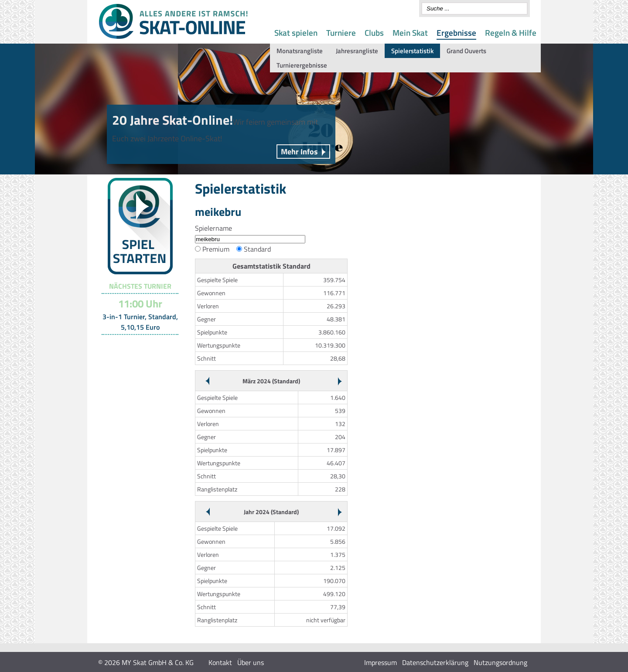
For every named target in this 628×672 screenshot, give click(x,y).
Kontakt (220, 662)
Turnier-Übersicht (136, 346)
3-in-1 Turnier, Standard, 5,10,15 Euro (140, 322)
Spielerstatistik (412, 51)
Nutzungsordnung (500, 662)
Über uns (251, 662)
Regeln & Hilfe (511, 32)
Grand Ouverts (466, 51)
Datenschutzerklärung (435, 662)
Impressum (381, 662)
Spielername (213, 228)
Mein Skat (410, 32)
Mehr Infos (299, 152)
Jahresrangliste (357, 51)
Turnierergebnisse (302, 65)
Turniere (341, 32)
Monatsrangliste (300, 51)
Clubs (374, 32)
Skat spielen (296, 32)
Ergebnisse (456, 32)
